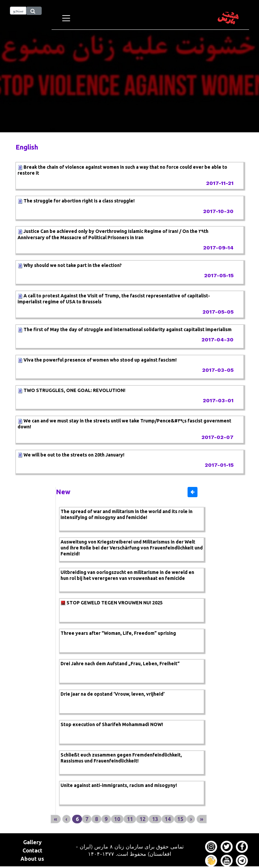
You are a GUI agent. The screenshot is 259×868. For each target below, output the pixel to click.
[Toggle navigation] (66, 18)
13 (155, 819)
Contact (32, 850)
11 (130, 819)
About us (32, 859)
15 (180, 819)
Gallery (32, 842)
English (27, 147)
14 (168, 819)
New (63, 492)
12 (143, 819)
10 (117, 819)
